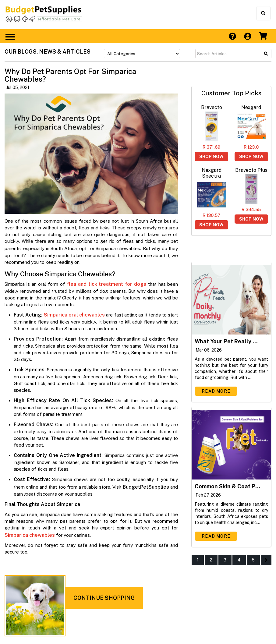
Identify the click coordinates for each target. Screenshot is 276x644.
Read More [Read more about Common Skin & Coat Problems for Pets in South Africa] (216, 536)
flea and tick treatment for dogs (106, 284)
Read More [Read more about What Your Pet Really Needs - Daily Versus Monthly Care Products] (216, 391)
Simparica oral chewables (74, 315)
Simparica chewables (30, 535)
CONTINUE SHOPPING (104, 598)
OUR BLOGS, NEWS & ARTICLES (48, 52)
